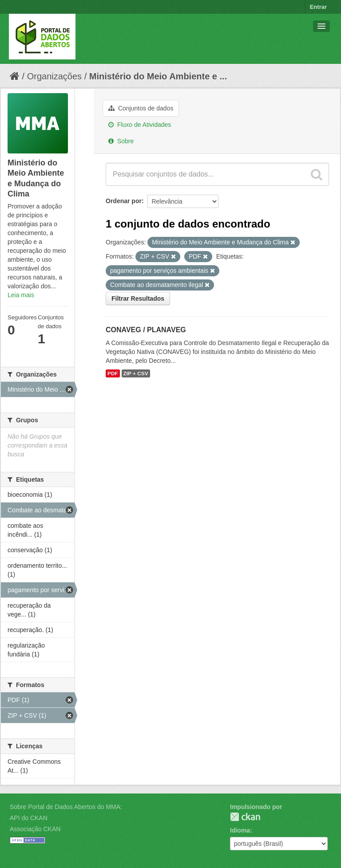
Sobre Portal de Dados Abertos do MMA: (66, 807)
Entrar (318, 7)
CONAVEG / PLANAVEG (146, 330)
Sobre (121, 141)
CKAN (245, 817)
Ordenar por (124, 201)
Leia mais (21, 295)
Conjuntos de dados (141, 108)
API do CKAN (29, 818)
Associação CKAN (35, 829)
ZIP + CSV (136, 373)
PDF (113, 373)
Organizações (54, 76)
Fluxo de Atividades (140, 125)
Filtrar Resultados (138, 298)
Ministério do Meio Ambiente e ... (158, 76)
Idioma (240, 830)
